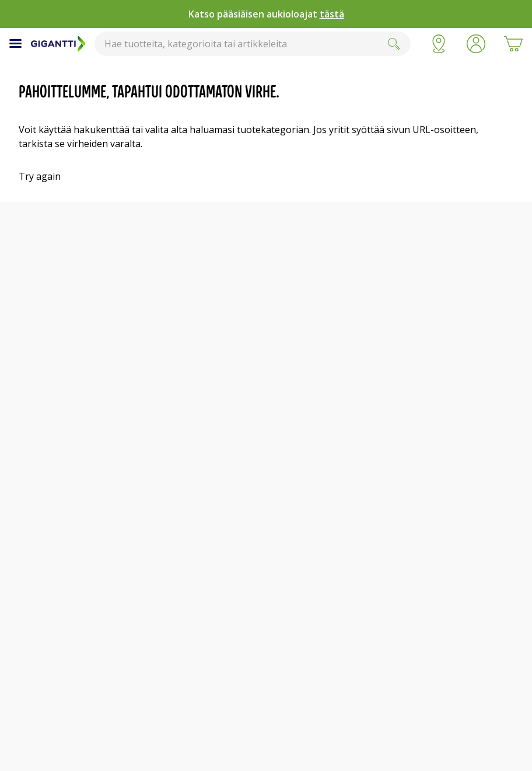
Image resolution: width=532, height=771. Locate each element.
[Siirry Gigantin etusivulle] (58, 44)
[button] (476, 44)
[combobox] (253, 44)
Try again (40, 176)
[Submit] (394, 44)
